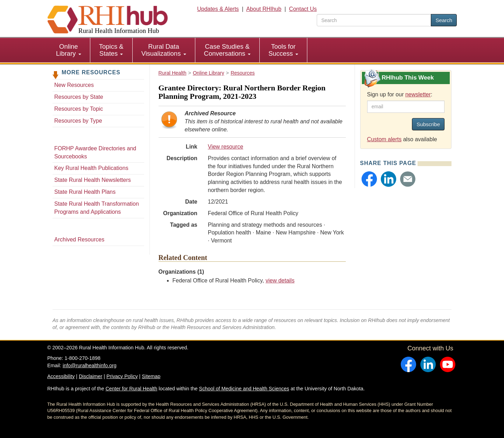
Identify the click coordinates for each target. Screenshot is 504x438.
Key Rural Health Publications (91, 168)
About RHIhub (264, 9)
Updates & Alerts (218, 9)
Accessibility (61, 376)
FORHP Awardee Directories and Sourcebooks (95, 152)
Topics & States (111, 50)
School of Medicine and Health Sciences (244, 389)
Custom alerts (384, 139)
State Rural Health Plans (85, 192)
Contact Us (303, 9)
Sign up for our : (400, 94)
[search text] (374, 20)
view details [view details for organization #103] (280, 280)
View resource (226, 147)
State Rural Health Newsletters (93, 180)
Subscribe (428, 124)
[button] (369, 179)
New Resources (74, 85)
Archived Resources (79, 239)
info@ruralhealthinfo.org (90, 365)
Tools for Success (283, 50)
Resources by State (79, 97)
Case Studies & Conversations (227, 50)
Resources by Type (78, 121)
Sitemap (151, 376)
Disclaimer (90, 376)
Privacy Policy (122, 376)
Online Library (69, 50)
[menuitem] (69, 50)
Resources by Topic (79, 109)
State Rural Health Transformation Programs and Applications (97, 208)
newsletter (418, 94)
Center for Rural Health (131, 389)
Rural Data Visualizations (164, 50)
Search (444, 20)
